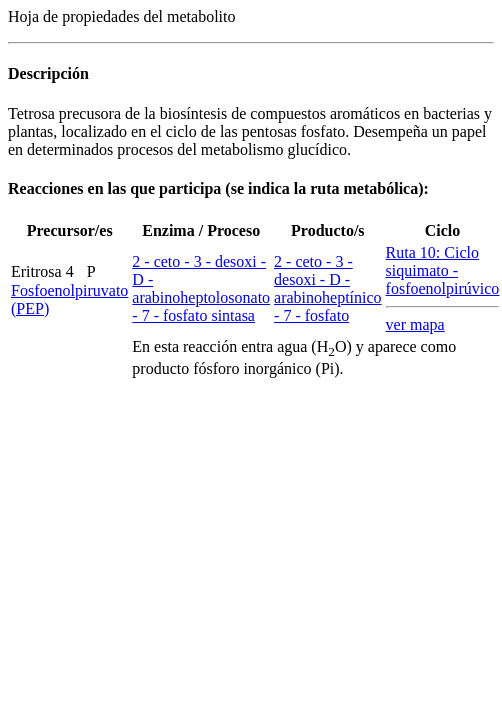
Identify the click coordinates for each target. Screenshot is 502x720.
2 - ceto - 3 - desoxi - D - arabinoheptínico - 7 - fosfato (328, 288)
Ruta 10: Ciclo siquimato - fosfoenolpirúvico (443, 270)
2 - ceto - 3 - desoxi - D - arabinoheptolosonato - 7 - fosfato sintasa (201, 288)
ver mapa (415, 324)
